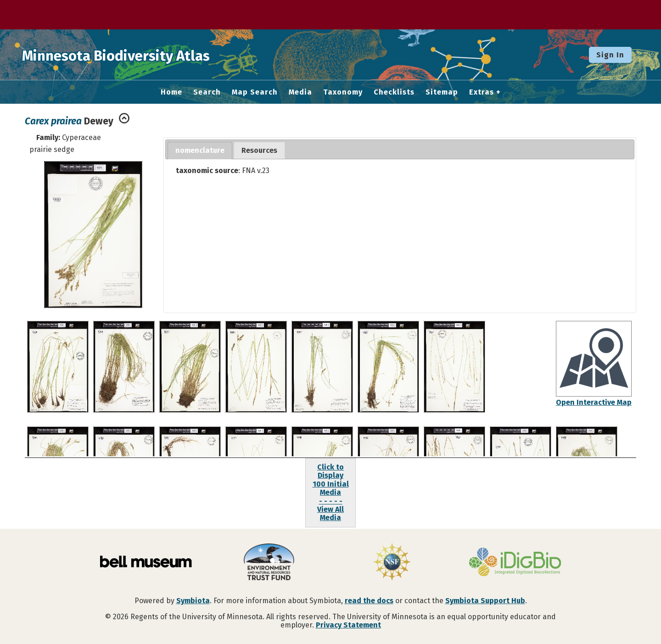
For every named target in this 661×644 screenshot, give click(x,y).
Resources (259, 150)
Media (300, 92)
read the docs (369, 601)
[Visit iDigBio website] (515, 563)
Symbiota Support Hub (485, 601)
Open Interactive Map (594, 402)
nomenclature (200, 150)
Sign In (610, 55)
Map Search (255, 92)
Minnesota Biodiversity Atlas (143, 55)
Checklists (394, 92)
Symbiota (193, 601)
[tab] (200, 151)
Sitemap (442, 92)
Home (171, 92)
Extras (482, 92)
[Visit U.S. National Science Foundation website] (392, 563)
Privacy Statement (348, 625)
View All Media (330, 513)
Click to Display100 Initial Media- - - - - (331, 484)
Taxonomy (343, 92)
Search (207, 92)
